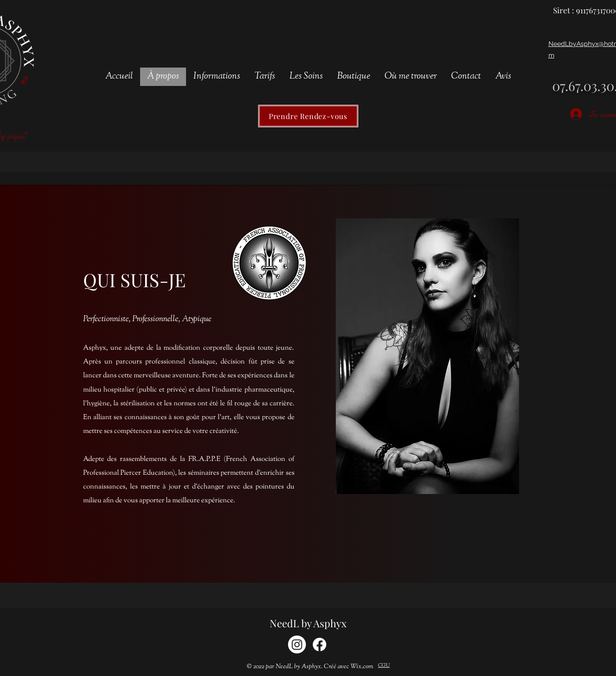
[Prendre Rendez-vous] (308, 116)
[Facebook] (319, 645)
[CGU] (384, 666)
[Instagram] (297, 645)
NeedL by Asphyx (308, 623)
